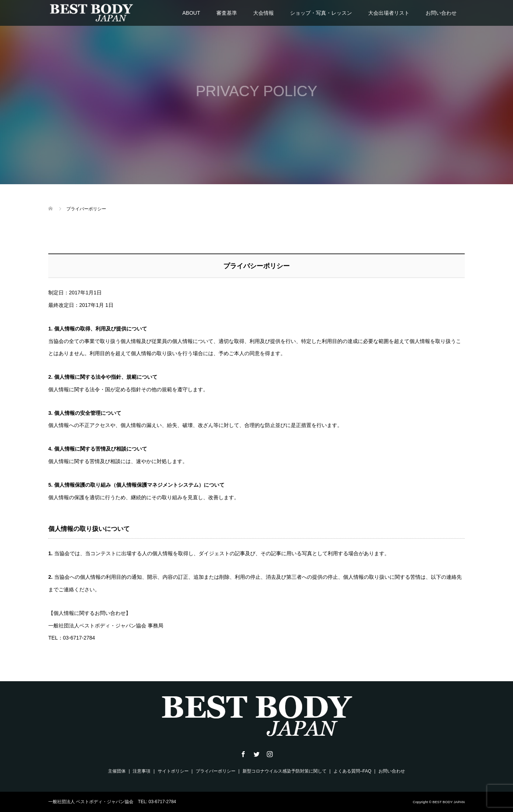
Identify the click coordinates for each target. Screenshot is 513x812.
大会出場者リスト (389, 13)
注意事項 (142, 771)
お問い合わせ (441, 13)
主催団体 (117, 771)
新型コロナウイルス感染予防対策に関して (285, 771)
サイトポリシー (173, 771)
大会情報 (264, 13)
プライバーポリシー (216, 771)
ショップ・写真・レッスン (321, 13)
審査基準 (227, 13)
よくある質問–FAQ (353, 771)
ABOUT (191, 13)
